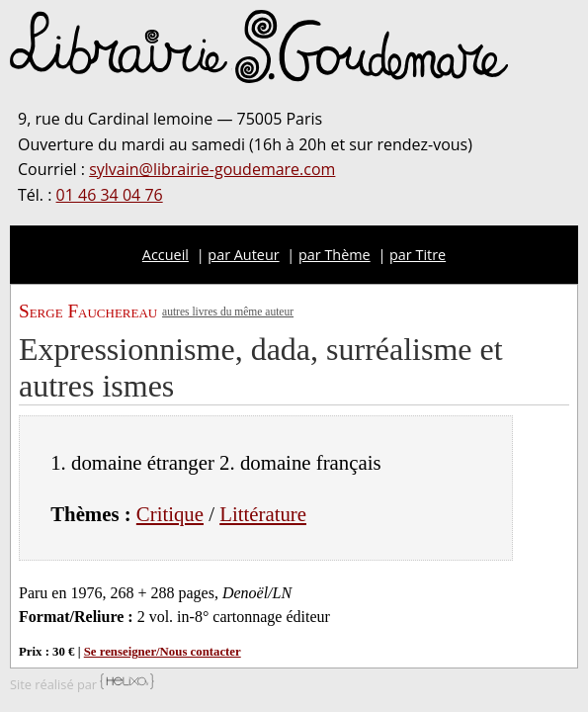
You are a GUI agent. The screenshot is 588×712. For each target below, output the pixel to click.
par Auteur (243, 255)
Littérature (263, 514)
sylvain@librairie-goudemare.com (212, 169)
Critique (170, 514)
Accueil (166, 255)
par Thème (335, 255)
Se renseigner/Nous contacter (163, 652)
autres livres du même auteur (228, 311)
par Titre (418, 255)
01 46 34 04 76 (110, 195)
